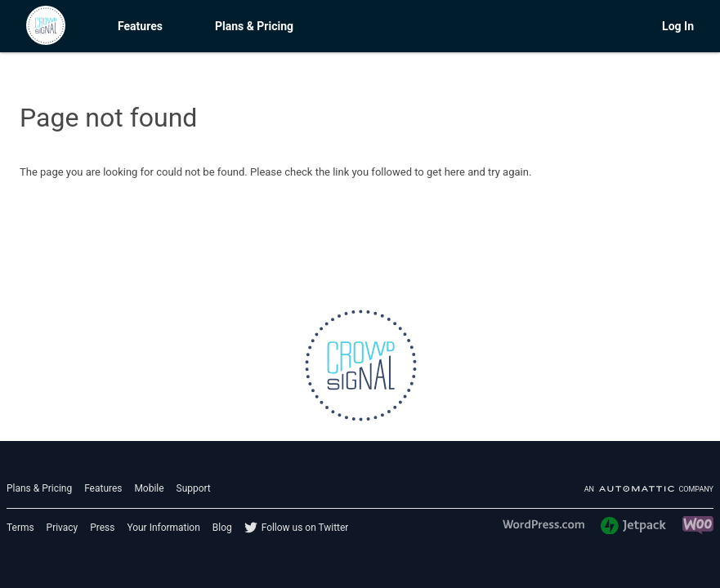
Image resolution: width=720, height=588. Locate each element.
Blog (222, 528)
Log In (678, 26)
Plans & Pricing (254, 26)
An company (649, 489)
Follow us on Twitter (305, 528)
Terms (20, 528)
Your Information (163, 528)
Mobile (149, 488)
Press (102, 528)
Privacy (63, 528)
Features (140, 26)
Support (194, 488)
